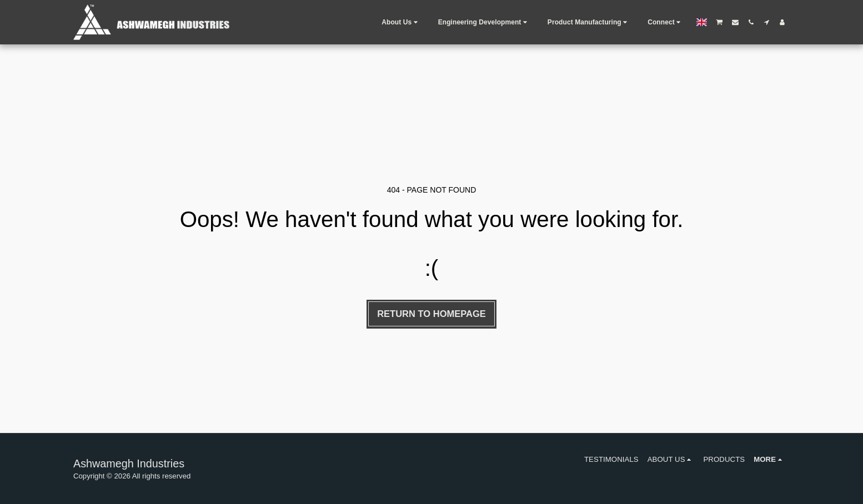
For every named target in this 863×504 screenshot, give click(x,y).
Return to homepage (432, 314)
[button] (401, 22)
